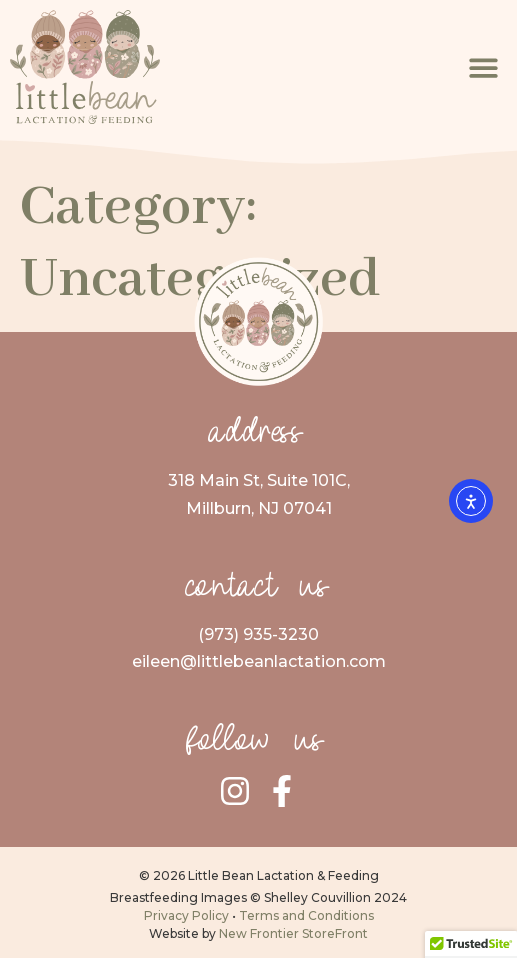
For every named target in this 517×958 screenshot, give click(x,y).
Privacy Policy (186, 915)
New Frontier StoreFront (293, 933)
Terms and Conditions (306, 915)
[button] (484, 67)
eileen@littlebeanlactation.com (259, 661)
